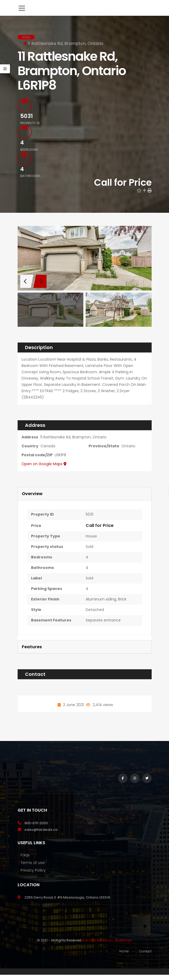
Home (124, 959)
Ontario (128, 454)
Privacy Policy (33, 878)
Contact (145, 959)
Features (32, 655)
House (91, 544)
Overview (32, 502)
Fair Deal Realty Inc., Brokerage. (107, 948)
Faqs (25, 863)
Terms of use (33, 870)
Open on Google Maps (44, 472)
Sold (89, 554)
